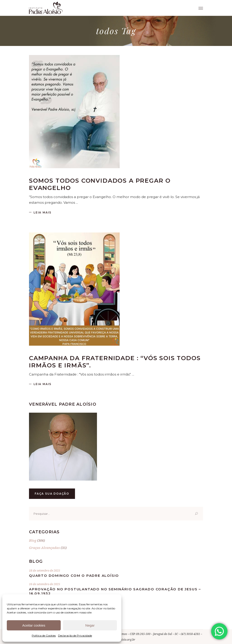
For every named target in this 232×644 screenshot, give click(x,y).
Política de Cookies (44, 636)
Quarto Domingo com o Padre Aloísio (74, 576)
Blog (33, 540)
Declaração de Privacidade (75, 636)
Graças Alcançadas (44, 548)
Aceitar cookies (34, 625)
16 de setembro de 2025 (45, 584)
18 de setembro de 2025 (45, 570)
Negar (90, 625)
